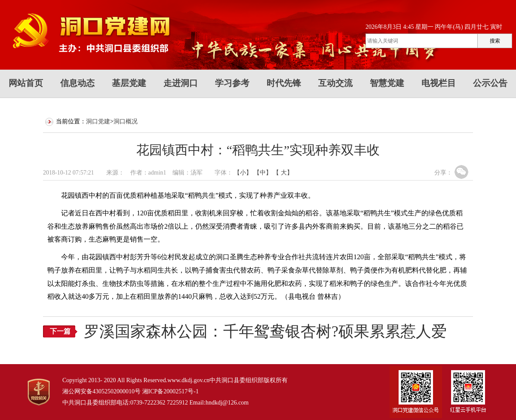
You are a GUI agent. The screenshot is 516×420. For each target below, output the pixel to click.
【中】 (263, 173)
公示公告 (490, 83)
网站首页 (26, 83)
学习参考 (232, 83)
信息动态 (77, 83)
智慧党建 (387, 83)
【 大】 (283, 173)
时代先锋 (284, 83)
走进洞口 (181, 83)
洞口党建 (98, 121)
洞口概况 (126, 121)
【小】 (243, 173)
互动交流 (335, 83)
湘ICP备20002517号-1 (170, 391)
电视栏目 (439, 83)
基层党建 (129, 83)
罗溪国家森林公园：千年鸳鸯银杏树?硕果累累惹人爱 (265, 331)
